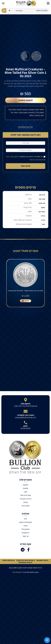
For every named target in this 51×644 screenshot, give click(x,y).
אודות (26, 526)
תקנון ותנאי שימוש (26, 522)
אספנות (26, 488)
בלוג (26, 519)
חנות (26, 492)
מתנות (25, 502)
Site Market (17, 572)
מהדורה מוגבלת (26, 499)
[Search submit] (4, 11)
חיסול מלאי (25, 506)
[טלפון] (26, 423)
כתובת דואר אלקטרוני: (25, 415)
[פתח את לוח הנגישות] (47, 640)
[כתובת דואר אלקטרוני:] (26, 411)
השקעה (25, 485)
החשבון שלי (25, 529)
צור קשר (26, 536)
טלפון (25, 426)
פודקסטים (25, 533)
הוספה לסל (25, 301)
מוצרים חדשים (26, 495)
